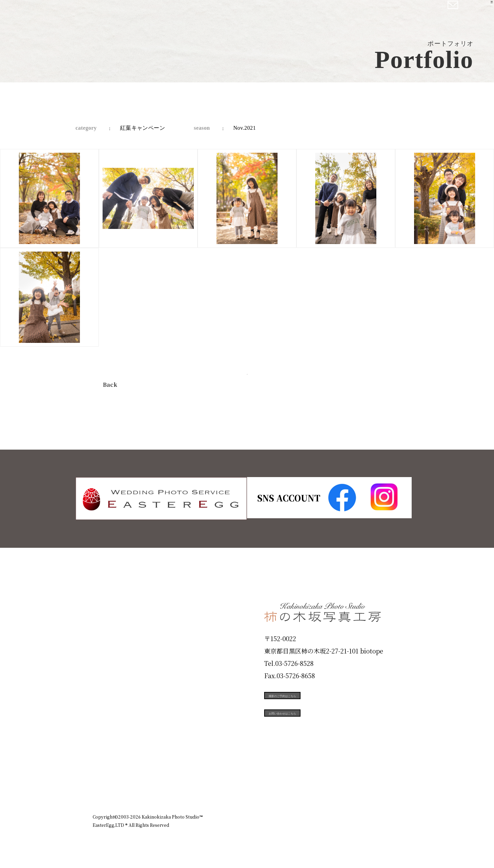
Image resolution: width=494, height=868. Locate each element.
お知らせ (341, 787)
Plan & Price (121, 610)
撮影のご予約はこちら (316, 701)
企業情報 (309, 787)
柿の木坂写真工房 (62, 13)
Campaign (115, 708)
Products (112, 659)
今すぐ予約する (247, 383)
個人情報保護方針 (382, 787)
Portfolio (112, 684)
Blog (103, 757)
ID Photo (113, 635)
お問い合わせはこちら (316, 732)
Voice (105, 733)
